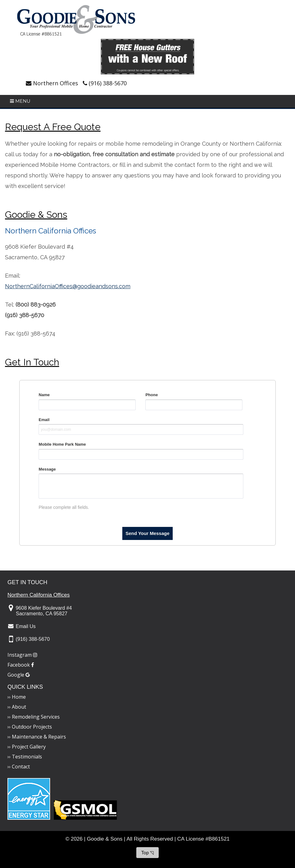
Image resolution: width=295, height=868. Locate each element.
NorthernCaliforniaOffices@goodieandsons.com (68, 286)
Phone (152, 395)
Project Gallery (29, 747)
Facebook (21, 665)
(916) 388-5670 (108, 83)
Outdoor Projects (32, 727)
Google (19, 675)
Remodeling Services (36, 717)
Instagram (22, 655)
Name (44, 395)
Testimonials (27, 757)
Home (19, 697)
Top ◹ (147, 852)
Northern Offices (56, 83)
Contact (21, 767)
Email (44, 420)
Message (47, 469)
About (19, 707)
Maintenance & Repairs (39, 737)
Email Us (26, 626)
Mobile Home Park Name (62, 444)
